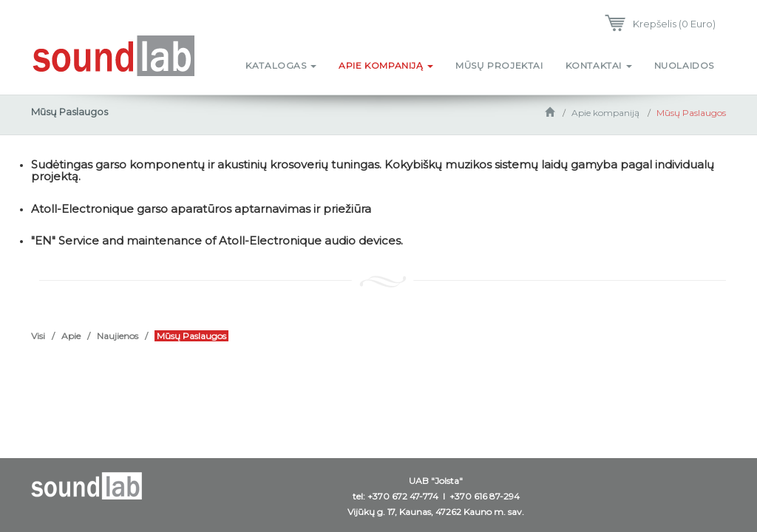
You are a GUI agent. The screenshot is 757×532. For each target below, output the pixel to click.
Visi (38, 336)
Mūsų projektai (499, 65)
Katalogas (281, 65)
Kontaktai (599, 65)
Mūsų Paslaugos (691, 113)
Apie (71, 336)
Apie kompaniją (386, 65)
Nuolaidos (684, 65)
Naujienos (118, 336)
